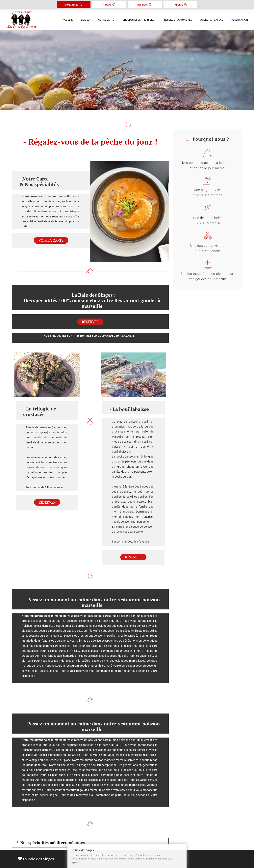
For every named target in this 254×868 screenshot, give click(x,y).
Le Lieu (85, 20)
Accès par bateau (212, 20)
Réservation (240, 20)
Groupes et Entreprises (138, 20)
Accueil (68, 20)
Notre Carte (106, 20)
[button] (90, 843)
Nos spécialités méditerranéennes (52, 842)
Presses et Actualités (177, 20)
